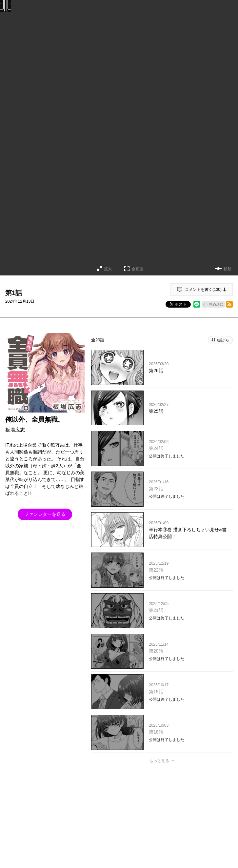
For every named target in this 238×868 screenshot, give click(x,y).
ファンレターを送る (45, 514)
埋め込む (216, 304)
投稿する (162, 856)
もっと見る (159, 761)
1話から (223, 340)
